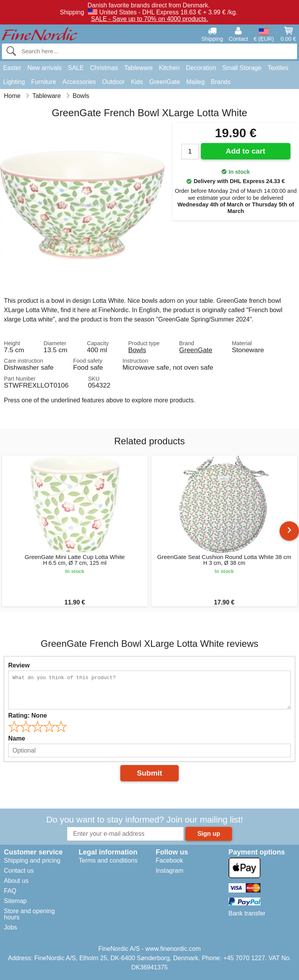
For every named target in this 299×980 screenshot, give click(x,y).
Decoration (201, 68)
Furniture (44, 82)
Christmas (104, 68)
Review (19, 665)
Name (17, 738)
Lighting (14, 82)
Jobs (11, 927)
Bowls (137, 350)
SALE (76, 68)
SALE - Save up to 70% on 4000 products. (150, 19)
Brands (221, 82)
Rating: (28, 715)
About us (16, 881)
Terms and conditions (108, 860)
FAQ (10, 891)
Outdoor (113, 82)
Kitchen (169, 68)
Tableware (138, 68)
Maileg (195, 82)
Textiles (278, 68)
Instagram (170, 871)
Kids (137, 82)
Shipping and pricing (32, 860)
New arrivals (44, 68)
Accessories (79, 82)
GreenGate (164, 82)
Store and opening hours (29, 914)
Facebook (169, 860)
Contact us (19, 871)
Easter (12, 68)
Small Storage (242, 68)
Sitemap (15, 901)
